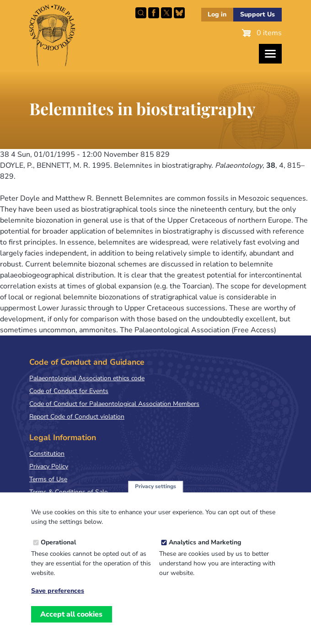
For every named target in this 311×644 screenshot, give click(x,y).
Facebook (154, 13)
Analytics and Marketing (205, 551)
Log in (217, 14)
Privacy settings (155, 495)
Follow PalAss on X (166, 13)
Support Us (257, 14)
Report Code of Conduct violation (77, 417)
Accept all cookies (71, 623)
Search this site (141, 13)
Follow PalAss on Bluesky (179, 13)
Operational (58, 551)
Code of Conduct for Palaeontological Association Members (114, 404)
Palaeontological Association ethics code (87, 378)
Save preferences (58, 600)
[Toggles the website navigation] (270, 54)
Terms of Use (48, 479)
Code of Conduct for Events (69, 391)
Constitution (47, 454)
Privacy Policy (49, 466)
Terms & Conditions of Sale (68, 492)
